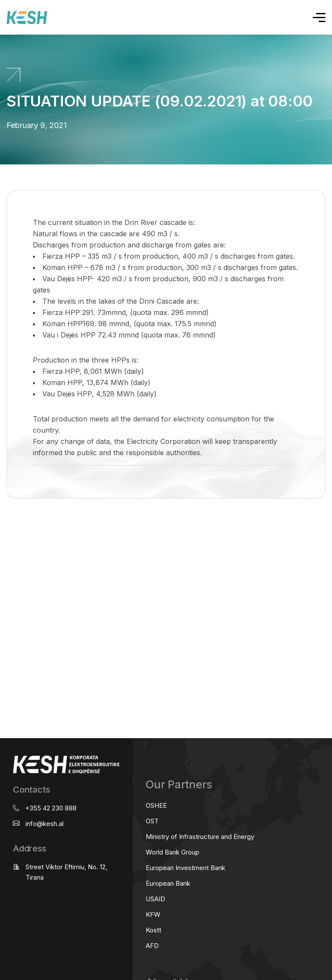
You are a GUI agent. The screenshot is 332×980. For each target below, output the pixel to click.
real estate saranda (3, 532)
